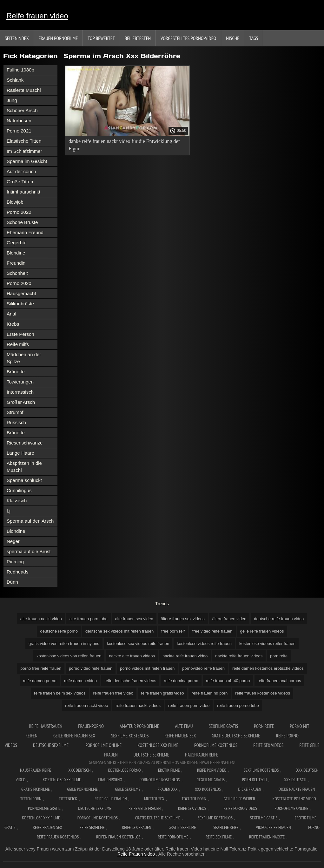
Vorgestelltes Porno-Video (188, 38)
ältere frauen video (229, 619)
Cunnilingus (19, 490)
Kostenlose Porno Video (294, 799)
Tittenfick (68, 799)
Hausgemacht (21, 293)
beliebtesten (138, 38)
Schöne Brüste (22, 222)
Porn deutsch (255, 780)
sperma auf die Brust (29, 551)
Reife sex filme (219, 837)
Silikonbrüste (20, 304)
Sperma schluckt (24, 480)
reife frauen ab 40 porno (228, 681)
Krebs (13, 324)
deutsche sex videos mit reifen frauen (119, 631)
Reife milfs (18, 344)
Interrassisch (20, 392)
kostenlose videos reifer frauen (267, 644)
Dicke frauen (250, 789)
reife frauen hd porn (210, 693)
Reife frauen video (37, 16)
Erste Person (20, 334)
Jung (12, 100)
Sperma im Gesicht (27, 161)
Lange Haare (20, 453)
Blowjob (15, 202)
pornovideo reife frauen (203, 668)
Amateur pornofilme (139, 726)
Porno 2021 (19, 131)
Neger (13, 541)
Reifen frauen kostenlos (118, 837)
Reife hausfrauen (46, 726)
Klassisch (17, 501)
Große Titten (20, 182)
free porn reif (173, 631)
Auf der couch (21, 171)
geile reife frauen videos (262, 631)
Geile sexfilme (128, 789)
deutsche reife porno (59, 631)
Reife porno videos (240, 808)
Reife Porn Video (212, 770)
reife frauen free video (113, 693)
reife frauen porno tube (238, 705)
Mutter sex (154, 799)
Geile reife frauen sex (74, 736)
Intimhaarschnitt (23, 192)
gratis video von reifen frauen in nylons (64, 644)
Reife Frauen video (137, 854)
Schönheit (17, 273)
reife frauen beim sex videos (60, 693)
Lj (9, 511)
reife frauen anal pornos (279, 681)
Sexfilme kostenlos (130, 736)
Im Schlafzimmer (24, 151)
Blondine (16, 253)
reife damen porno (40, 681)
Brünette (16, 372)
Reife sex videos (268, 745)
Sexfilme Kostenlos (261, 770)
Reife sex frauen (137, 827)
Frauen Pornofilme (58, 38)
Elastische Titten (24, 141)
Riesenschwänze (25, 443)
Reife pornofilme (173, 837)
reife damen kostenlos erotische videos (268, 668)
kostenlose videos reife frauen (204, 644)
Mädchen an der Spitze (24, 358)
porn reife (279, 656)
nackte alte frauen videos (132, 656)
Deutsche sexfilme (51, 745)
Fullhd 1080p (20, 70)
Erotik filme (169, 770)
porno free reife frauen (41, 668)
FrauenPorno (91, 726)
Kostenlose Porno (124, 770)
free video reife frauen (212, 631)
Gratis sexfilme (182, 827)
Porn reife (264, 726)
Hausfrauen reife (202, 755)
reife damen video (80, 681)
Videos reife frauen (273, 827)
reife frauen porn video (189, 705)
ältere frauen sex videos (183, 619)
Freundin (16, 263)
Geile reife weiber (239, 799)
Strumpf (15, 412)
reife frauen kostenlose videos (263, 693)
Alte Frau (184, 726)
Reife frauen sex (180, 736)
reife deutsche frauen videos (130, 681)
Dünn (12, 582)
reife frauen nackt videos (138, 705)
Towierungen (20, 382)
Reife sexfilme (92, 827)
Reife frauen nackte (267, 837)
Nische (233, 38)
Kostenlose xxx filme (158, 745)
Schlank (15, 80)
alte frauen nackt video (41, 619)
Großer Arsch (21, 402)
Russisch (16, 422)
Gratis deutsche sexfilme (236, 736)
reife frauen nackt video (86, 705)
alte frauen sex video (134, 619)
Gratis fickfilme (36, 789)
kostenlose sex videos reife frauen (138, 644)
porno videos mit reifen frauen (147, 668)
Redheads (17, 572)
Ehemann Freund (25, 232)
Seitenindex (17, 38)
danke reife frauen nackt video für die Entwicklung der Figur (124, 145)
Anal (11, 314)
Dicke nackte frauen (297, 789)
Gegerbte (17, 243)
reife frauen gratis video (162, 693)
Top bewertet (101, 38)
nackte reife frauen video (185, 656)
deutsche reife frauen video (279, 619)
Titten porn (31, 799)
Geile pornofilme (82, 789)
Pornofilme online (103, 745)
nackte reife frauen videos (239, 656)
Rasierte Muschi (24, 90)
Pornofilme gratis (44, 808)
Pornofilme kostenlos (216, 745)
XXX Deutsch (80, 770)
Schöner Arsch (22, 110)
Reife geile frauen (111, 799)
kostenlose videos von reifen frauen (69, 656)
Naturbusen (19, 121)
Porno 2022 (19, 212)
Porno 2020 (19, 283)
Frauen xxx (168, 789)
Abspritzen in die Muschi (24, 467)
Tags (254, 38)
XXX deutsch (295, 780)
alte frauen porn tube (89, 619)
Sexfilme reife (226, 827)
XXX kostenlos (208, 789)
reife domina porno (181, 681)
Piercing (15, 562)
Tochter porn (194, 799)
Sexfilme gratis (224, 726)
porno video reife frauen (91, 668)
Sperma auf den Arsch (30, 521)
